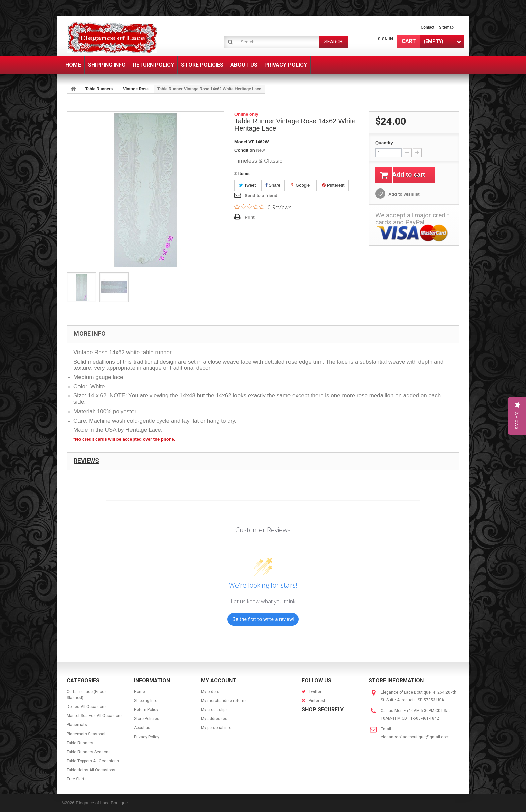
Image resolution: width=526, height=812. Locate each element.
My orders (210, 692)
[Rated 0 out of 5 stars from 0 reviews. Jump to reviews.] (263, 207)
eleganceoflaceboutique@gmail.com (415, 737)
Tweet (247, 185)
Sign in (385, 39)
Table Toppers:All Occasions (93, 761)
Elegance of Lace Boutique (102, 803)
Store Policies (147, 719)
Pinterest (333, 185)
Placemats (77, 725)
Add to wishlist (404, 195)
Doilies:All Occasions (87, 707)
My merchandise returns (224, 701)
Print (250, 217)
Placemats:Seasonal (86, 734)
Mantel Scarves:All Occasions (95, 716)
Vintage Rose (136, 89)
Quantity (384, 143)
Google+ (301, 185)
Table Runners (99, 89)
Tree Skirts (77, 779)
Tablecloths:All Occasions (91, 770)
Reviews (86, 461)
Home (139, 692)
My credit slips (214, 710)
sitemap (446, 27)
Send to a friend (261, 195)
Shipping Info (146, 701)
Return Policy (146, 710)
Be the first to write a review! (263, 619)
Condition (245, 150)
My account (219, 680)
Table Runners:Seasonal (89, 752)
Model (241, 142)
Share (273, 185)
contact (428, 27)
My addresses (214, 719)
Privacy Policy (147, 737)
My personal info (216, 728)
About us (142, 728)
